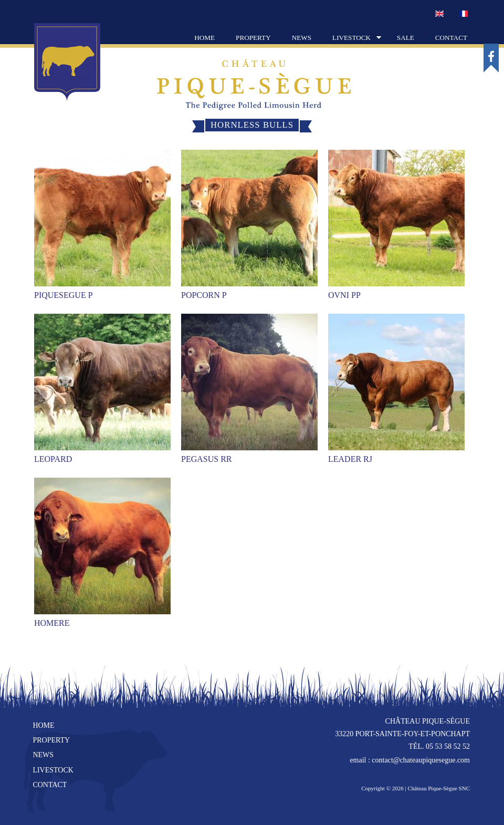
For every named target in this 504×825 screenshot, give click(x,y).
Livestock (351, 39)
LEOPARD (53, 459)
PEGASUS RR (206, 459)
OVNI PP (344, 295)
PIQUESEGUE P (64, 295)
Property (253, 38)
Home (204, 38)
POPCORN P (204, 295)
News (302, 38)
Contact (451, 38)
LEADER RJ (350, 459)
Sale (406, 38)
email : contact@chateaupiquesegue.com (410, 760)
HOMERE (52, 623)
